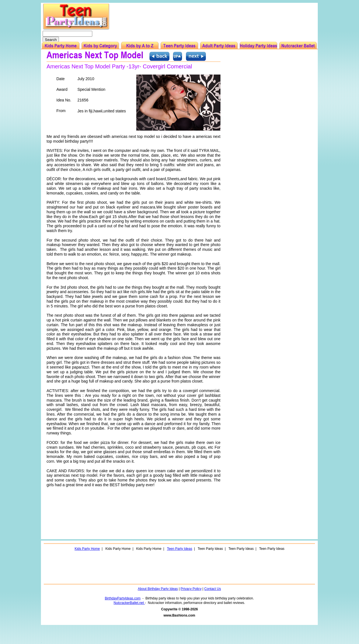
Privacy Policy (191, 589)
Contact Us (212, 589)
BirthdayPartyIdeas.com (123, 598)
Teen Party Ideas (179, 549)
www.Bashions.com (179, 615)
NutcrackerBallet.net (129, 603)
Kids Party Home (87, 549)
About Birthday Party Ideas (158, 589)
